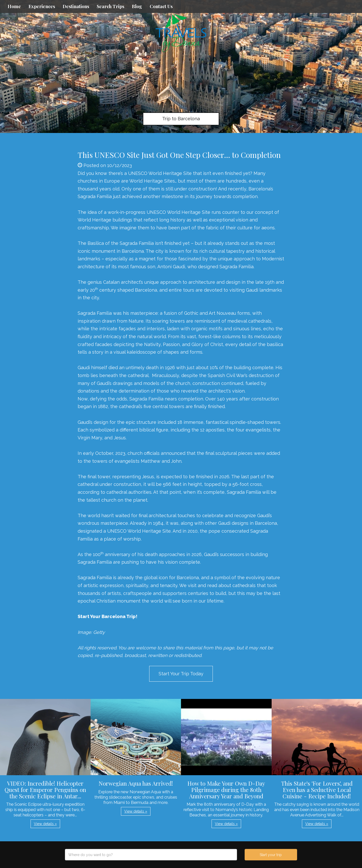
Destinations (76, 6)
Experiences (42, 6)
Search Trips (110, 6)
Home (14, 6)
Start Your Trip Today (181, 674)
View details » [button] (45, 824)
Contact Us (161, 6)
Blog (137, 6)
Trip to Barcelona (181, 119)
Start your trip (271, 855)
